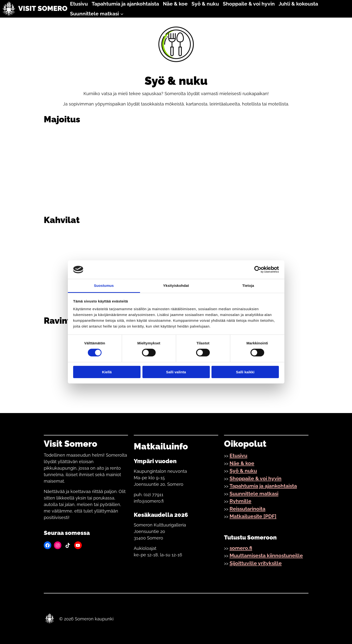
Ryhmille (240, 501)
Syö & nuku (243, 471)
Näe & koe (242, 463)
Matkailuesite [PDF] (253, 516)
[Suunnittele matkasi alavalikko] (122, 14)
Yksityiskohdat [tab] (176, 286)
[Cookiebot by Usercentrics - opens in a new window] (258, 269)
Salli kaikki (245, 372)
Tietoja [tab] (248, 286)
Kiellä (107, 372)
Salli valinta (176, 372)
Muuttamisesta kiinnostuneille (266, 555)
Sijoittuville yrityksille (256, 563)
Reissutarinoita (247, 509)
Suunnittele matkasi (254, 494)
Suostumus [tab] (104, 286)
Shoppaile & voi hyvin (256, 478)
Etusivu (238, 456)
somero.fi (241, 548)
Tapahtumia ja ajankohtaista (263, 486)
